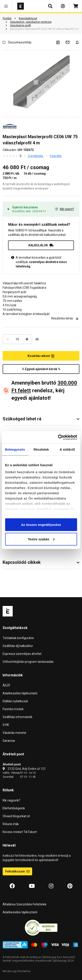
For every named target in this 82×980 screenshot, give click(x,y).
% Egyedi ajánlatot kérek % (41, 369)
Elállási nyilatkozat (15, 701)
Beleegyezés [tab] (15, 449)
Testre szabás (41, 539)
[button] (6, 6)
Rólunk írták (11, 824)
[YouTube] (32, 886)
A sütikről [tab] (67, 449)
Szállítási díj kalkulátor (18, 646)
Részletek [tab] (41, 449)
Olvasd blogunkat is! (16, 816)
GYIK (6, 725)
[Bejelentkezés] (63, 6)
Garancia (9, 741)
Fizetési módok (13, 709)
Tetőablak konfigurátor (18, 638)
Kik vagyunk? (11, 800)
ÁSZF (6, 685)
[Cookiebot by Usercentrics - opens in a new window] (58, 437)
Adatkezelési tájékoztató (20, 693)
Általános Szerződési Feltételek (24, 904)
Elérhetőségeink (14, 808)
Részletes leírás (65, 318)
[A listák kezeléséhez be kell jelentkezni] (61, 42)
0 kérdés (56, 156)
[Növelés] (27, 339)
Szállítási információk (17, 717)
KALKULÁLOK (41, 245)
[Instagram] (51, 886)
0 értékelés (36, 156)
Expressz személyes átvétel (22, 654)
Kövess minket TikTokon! (20, 832)
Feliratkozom (17, 871)
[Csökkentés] (8, 339)
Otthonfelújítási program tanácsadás (28, 662)
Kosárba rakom (41, 356)
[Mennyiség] (17, 339)
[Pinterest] (70, 886)
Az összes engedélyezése (41, 525)
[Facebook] (12, 886)
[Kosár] (76, 6)
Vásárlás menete (14, 733)
